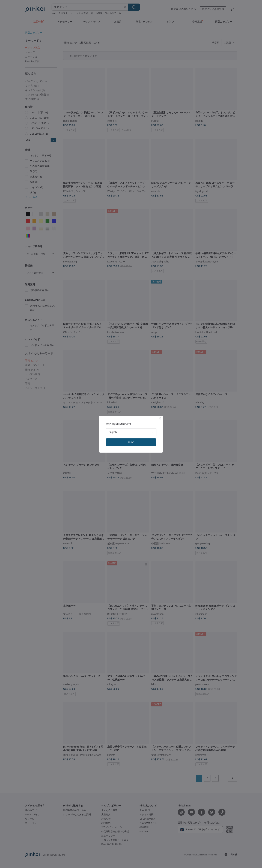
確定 (131, 442)
